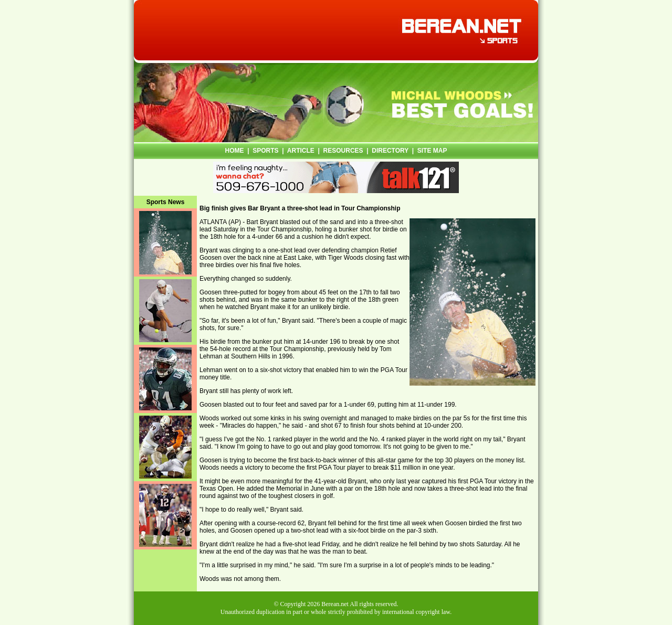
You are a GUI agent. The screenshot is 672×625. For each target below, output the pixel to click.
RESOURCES (343, 151)
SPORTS (265, 151)
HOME (235, 151)
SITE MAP (432, 151)
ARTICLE (301, 151)
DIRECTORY (390, 151)
